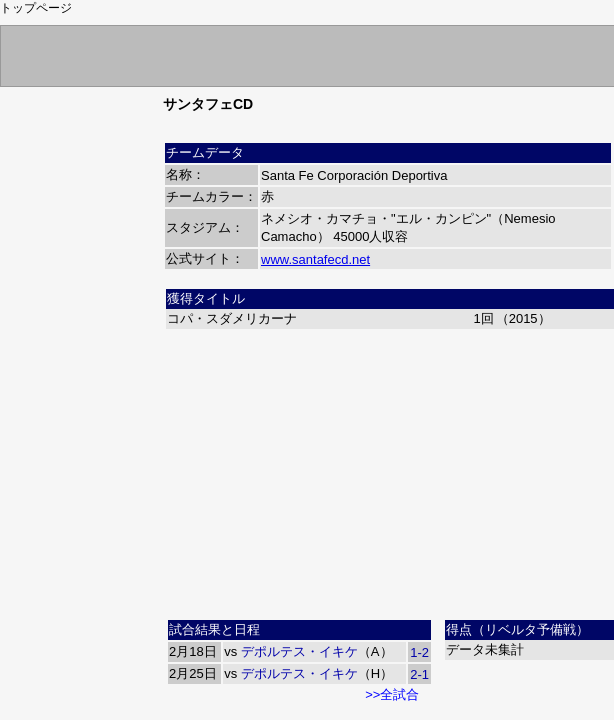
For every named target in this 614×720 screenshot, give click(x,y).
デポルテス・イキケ (299, 651)
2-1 (419, 674)
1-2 (419, 652)
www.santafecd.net (315, 259)
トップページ (36, 8)
